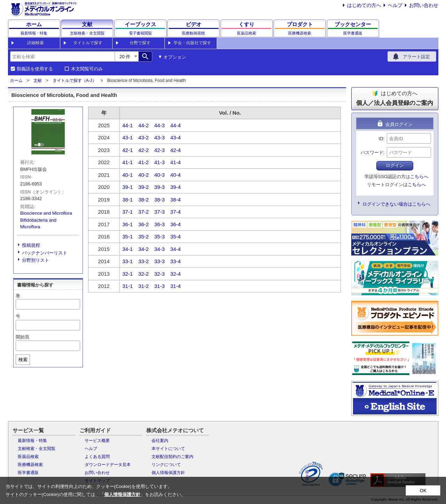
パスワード (372, 152)
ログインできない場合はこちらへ (396, 204)
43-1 (128, 138)
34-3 (160, 249)
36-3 (160, 224)
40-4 (176, 175)
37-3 (160, 212)
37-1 (128, 212)
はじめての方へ (364, 5)
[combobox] (62, 56)
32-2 (144, 274)
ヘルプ (395, 5)
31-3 (160, 286)
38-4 (176, 200)
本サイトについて (168, 449)
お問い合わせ (424, 5)
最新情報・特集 (32, 441)
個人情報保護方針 (168, 473)
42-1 (128, 150)
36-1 (128, 224)
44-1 (128, 125)
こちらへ (419, 177)
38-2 (144, 200)
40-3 (160, 175)
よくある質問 (97, 457)
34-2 (144, 249)
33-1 (128, 261)
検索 (23, 360)
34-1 (128, 249)
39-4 (176, 187)
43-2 (144, 138)
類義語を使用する (35, 69)
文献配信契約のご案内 (172, 457)
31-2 (144, 286)
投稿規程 (31, 245)
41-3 (160, 162)
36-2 (144, 224)
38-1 (128, 200)
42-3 (160, 150)
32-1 (128, 274)
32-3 (160, 274)
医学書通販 (28, 473)
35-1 (128, 236)
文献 (38, 81)
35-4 (176, 236)
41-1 (128, 162)
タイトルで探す (88, 43)
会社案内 (160, 441)
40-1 (128, 175)
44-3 (160, 125)
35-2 (144, 236)
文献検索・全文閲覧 (37, 449)
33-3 (160, 261)
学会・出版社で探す (192, 43)
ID (381, 139)
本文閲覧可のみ (87, 69)
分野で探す (140, 43)
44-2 (144, 125)
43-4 (176, 138)
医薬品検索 (28, 457)
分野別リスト (36, 260)
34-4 (176, 249)
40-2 (144, 175)
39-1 (128, 187)
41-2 (144, 162)
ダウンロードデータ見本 (108, 465)
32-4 (176, 274)
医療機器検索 (30, 465)
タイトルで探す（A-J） (75, 81)
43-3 (160, 138)
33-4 (176, 261)
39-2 (144, 187)
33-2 (144, 261)
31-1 (128, 286)
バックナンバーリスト (45, 253)
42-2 (144, 150)
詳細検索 (36, 43)
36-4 (176, 224)
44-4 (176, 125)
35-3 (160, 236)
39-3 (160, 187)
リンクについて (166, 465)
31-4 (176, 286)
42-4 (176, 150)
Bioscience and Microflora (46, 213)
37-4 (176, 212)
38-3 (160, 200)
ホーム (16, 81)
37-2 (144, 212)
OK (423, 491)
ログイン (395, 165)
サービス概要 (97, 441)
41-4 (176, 162)
